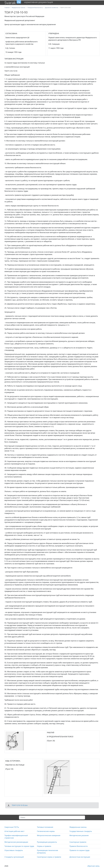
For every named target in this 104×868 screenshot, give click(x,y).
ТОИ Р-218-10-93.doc (20, 805)
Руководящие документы (47, 842)
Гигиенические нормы (46, 831)
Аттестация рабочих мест (14, 831)
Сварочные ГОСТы (12, 827)
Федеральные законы (78, 827)
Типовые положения (45, 827)
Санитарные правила (78, 842)
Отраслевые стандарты (14, 850)
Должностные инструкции (80, 857)
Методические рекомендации (16, 842)
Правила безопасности (79, 846)
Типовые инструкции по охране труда (19, 846)
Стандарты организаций (14, 857)
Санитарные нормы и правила (49, 857)
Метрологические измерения (49, 835)
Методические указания (79, 835)
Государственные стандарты (81, 831)
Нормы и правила (44, 846)
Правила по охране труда (79, 850)
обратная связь (93, 866)
